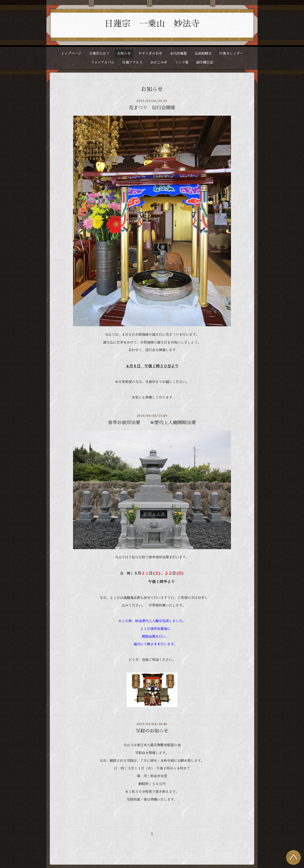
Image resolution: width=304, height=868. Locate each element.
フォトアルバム (103, 62)
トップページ (71, 54)
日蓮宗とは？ (99, 54)
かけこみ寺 (159, 62)
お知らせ (124, 54)
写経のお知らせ (152, 731)
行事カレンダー (231, 54)
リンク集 (182, 62)
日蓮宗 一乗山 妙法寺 (152, 24)
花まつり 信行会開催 (152, 108)
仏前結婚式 (203, 54)
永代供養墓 (178, 54)
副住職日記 (205, 62)
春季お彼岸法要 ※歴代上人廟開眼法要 (152, 423)
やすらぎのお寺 (150, 54)
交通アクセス (132, 62)
